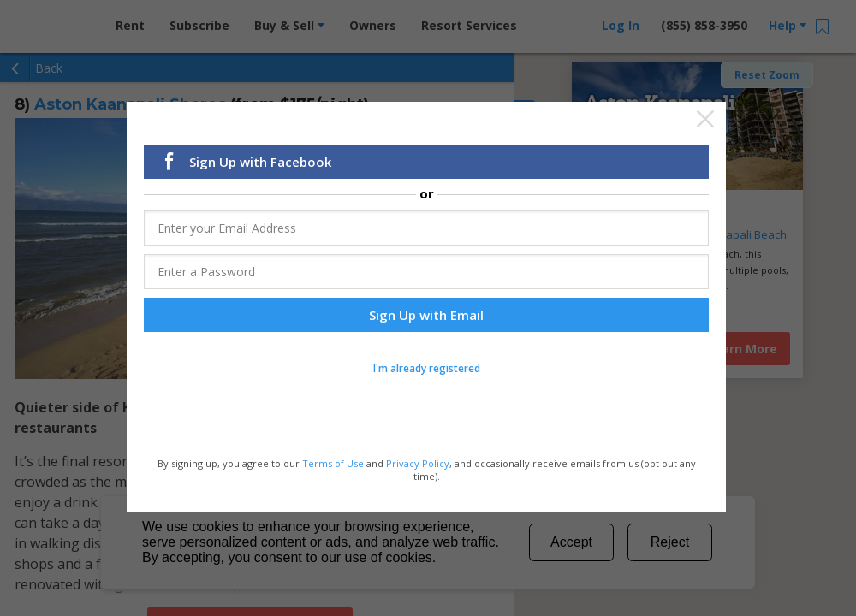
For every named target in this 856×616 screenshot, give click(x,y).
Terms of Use (333, 463)
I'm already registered (427, 369)
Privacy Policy (418, 463)
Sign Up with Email (426, 316)
